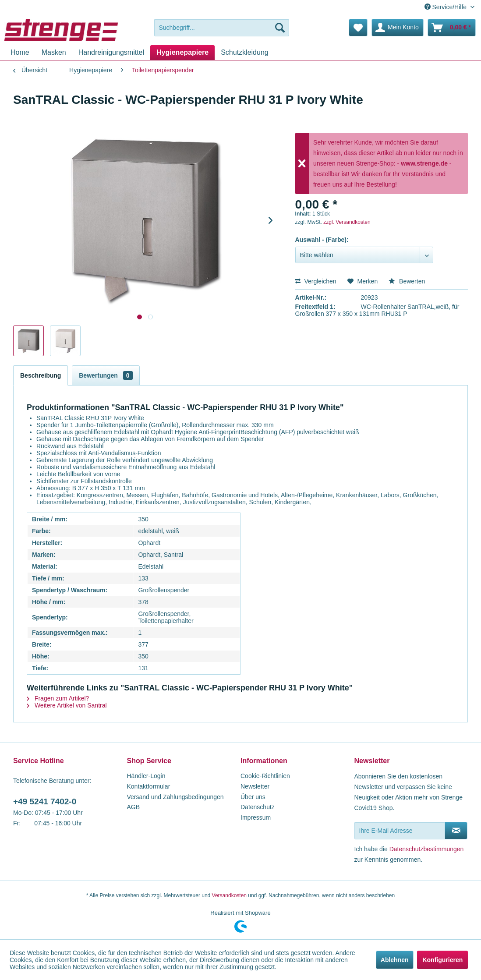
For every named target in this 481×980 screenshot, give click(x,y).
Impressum (256, 817)
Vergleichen (316, 281)
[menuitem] (221, 28)
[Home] (20, 53)
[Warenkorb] (452, 28)
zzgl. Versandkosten (347, 222)
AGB (134, 807)
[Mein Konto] (398, 28)
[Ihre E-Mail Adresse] (400, 831)
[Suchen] (280, 28)
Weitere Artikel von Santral (67, 705)
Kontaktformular (149, 786)
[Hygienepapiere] (182, 53)
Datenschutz (258, 807)
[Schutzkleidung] (245, 53)
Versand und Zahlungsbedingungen (175, 797)
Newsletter (255, 786)
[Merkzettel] (358, 28)
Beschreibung (41, 375)
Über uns (253, 797)
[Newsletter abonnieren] (456, 831)
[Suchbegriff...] (221, 28)
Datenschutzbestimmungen (427, 849)
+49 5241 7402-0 (45, 801)
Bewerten (407, 281)
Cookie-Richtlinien (265, 776)
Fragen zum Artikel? (58, 698)
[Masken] (54, 53)
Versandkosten (229, 895)
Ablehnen (395, 960)
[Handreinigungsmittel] (111, 53)
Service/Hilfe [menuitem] (446, 7)
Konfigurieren (442, 960)
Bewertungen (106, 375)
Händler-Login (146, 776)
